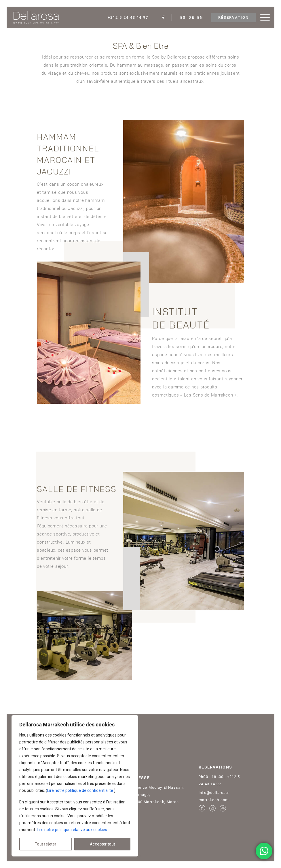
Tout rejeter (46, 844)
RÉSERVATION (233, 17)
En (200, 17)
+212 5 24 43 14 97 (128, 17)
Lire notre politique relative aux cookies (72, 830)
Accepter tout (102, 844)
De (191, 17)
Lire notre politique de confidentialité (81, 790)
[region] (75, 786)
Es (183, 17)
